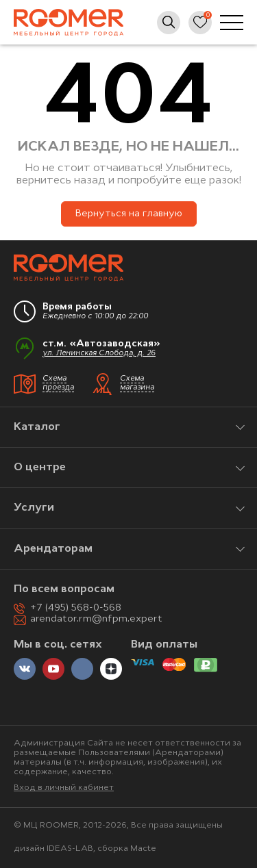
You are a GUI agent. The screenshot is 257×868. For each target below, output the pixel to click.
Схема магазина (137, 383)
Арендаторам (53, 549)
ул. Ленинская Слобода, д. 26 (99, 354)
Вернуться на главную (129, 214)
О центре (40, 468)
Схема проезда (58, 383)
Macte (143, 849)
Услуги (34, 508)
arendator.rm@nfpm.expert (96, 619)
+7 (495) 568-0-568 (76, 608)
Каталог (37, 427)
